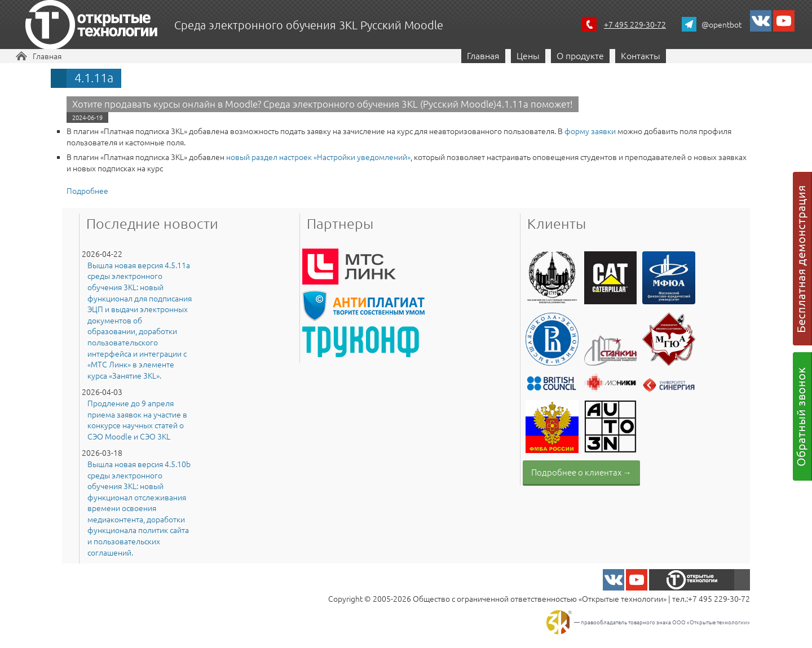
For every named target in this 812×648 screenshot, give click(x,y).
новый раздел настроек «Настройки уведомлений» (318, 157)
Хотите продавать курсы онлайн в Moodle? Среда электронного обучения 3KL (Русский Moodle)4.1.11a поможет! (323, 104)
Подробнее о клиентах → (581, 472)
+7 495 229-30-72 (635, 24)
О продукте (580, 55)
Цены (528, 55)
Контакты (641, 55)
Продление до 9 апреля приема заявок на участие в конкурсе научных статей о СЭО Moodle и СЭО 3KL (137, 420)
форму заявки (590, 131)
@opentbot (721, 24)
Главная (47, 56)
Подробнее (87, 190)
